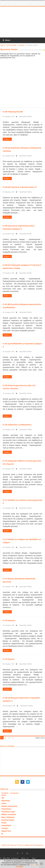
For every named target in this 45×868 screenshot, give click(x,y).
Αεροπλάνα (6, 825)
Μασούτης (6, 801)
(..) (32, 865)
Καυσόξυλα (6, 809)
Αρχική (2, 45)
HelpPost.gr (5, 845)
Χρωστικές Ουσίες (26, 116)
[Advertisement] (23, 22)
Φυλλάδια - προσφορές (10, 793)
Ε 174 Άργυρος (9, 620)
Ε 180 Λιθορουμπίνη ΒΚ (13, 112)
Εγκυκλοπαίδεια (11, 45)
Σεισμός (5, 828)
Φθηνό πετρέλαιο (9, 814)
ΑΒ (3, 798)
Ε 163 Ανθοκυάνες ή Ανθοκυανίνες (17, 425)
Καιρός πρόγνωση (9, 806)
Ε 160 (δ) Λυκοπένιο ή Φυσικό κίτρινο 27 (20, 187)
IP (2, 834)
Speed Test (6, 831)
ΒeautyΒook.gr (39, 845)
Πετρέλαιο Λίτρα (8, 812)
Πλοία (4, 823)
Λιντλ (4, 795)
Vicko (4, 803)
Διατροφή (21, 45)
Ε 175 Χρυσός (9, 659)
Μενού (6, 40)
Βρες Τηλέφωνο (8, 817)
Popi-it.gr (13, 845)
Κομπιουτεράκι (8, 820)
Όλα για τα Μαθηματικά (25, 845)
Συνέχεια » (7, 139)
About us (25, 858)
